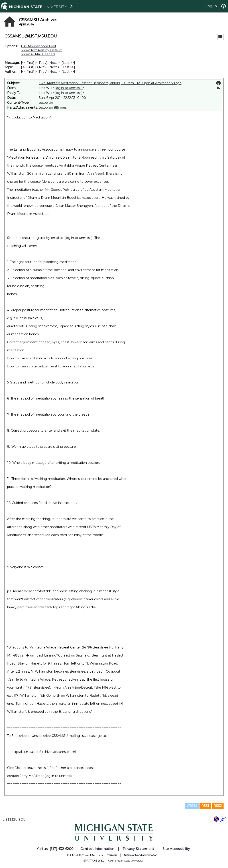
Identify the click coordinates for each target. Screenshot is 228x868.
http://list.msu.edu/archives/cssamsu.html (44, 752)
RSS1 (205, 806)
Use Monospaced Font (39, 46)
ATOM (192, 806)
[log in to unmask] (68, 88)
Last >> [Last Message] (68, 63)
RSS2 (218, 806)
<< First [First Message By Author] (28, 72)
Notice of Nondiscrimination (141, 855)
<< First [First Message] (28, 63)
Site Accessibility (176, 849)
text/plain (46, 108)
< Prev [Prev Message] (41, 63)
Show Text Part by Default (41, 50)
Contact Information (97, 849)
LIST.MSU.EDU (14, 820)
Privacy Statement (138, 849)
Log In (211, 6)
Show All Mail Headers (38, 54)
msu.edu (112, 855)
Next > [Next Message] (55, 63)
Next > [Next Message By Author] (55, 72)
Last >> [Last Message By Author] (68, 72)
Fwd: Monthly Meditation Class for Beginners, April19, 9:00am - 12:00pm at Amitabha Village (110, 83)
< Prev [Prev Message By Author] (41, 72)
